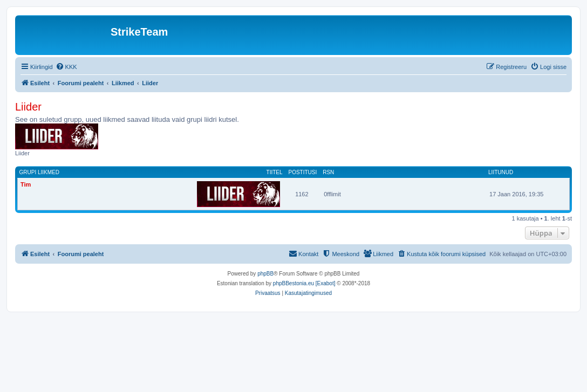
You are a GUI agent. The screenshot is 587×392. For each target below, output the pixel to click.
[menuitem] (66, 67)
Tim (26, 184)
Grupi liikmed (39, 172)
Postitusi (302, 172)
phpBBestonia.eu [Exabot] (304, 283)
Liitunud (501, 172)
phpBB (265, 274)
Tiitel (275, 172)
